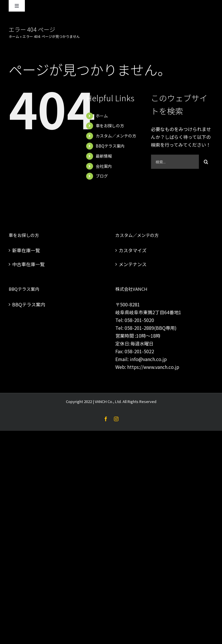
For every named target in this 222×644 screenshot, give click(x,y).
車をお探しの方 (110, 126)
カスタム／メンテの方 (116, 136)
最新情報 (104, 156)
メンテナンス (133, 264)
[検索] (206, 162)
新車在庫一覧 (26, 250)
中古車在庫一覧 (28, 264)
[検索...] (175, 162)
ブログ (102, 176)
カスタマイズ (133, 250)
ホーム (14, 36)
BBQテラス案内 (110, 146)
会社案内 (104, 166)
